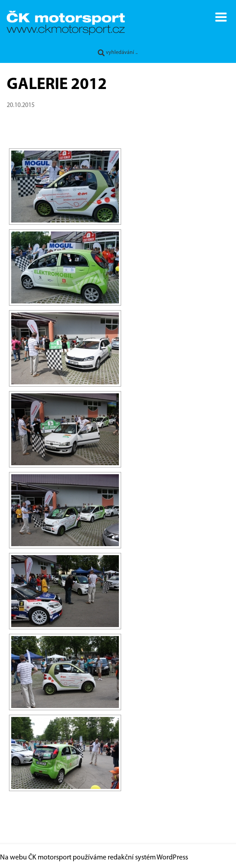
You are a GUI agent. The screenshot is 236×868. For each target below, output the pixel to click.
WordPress (172, 858)
